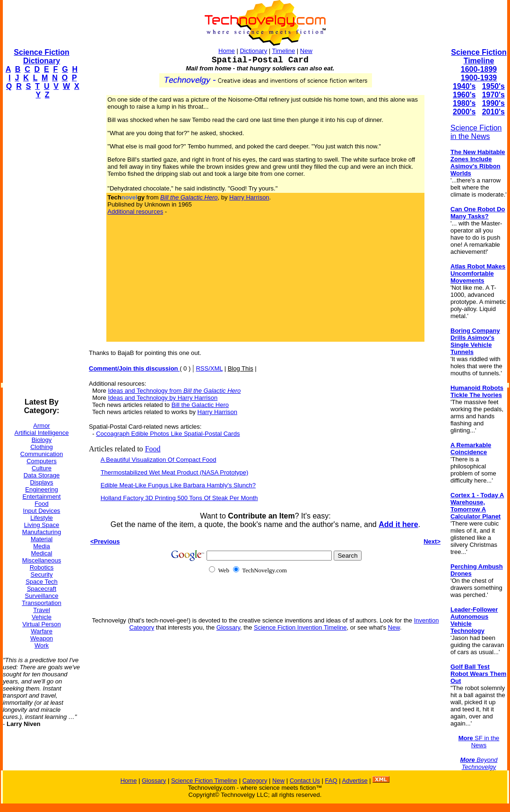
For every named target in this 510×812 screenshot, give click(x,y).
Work (42, 645)
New (306, 51)
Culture (42, 468)
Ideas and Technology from (174, 391)
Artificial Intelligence (42, 433)
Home (227, 51)
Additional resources (135, 212)
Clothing (42, 447)
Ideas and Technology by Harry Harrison (163, 398)
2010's (493, 112)
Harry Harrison (249, 197)
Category (255, 781)
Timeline (284, 51)
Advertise (354, 781)
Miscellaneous (42, 560)
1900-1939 (479, 78)
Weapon (42, 638)
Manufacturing (42, 532)
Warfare (42, 631)
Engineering (41, 489)
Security (42, 574)
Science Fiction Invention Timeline (300, 627)
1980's (464, 103)
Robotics (42, 567)
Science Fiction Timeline (479, 56)
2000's (464, 112)
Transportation (41, 603)
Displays (41, 482)
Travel (42, 610)
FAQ (331, 781)
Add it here (398, 524)
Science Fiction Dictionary (41, 56)
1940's (464, 86)
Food (42, 504)
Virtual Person (41, 624)
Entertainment (42, 497)
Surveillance (42, 596)
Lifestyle (42, 518)
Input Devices (42, 511)
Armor (41, 426)
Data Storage (42, 475)
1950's (493, 86)
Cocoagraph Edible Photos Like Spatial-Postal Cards (168, 434)
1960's (464, 95)
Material (42, 539)
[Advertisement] (41, 249)
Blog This (241, 368)
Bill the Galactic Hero (200, 405)
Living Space (42, 525)
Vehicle (42, 617)
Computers (42, 461)
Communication (42, 454)
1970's (493, 95)
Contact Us (305, 781)
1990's (493, 103)
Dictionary (253, 51)
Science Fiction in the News (476, 132)
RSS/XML (209, 368)
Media (41, 546)
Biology (42, 440)
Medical (42, 553)
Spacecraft (42, 589)
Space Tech (42, 582)
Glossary (228, 627)
